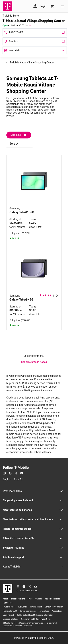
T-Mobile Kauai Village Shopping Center (31, 63)
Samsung (16, 135)
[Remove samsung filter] (20, 135)
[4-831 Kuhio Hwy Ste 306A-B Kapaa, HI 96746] (35, 41)
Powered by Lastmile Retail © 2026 (34, 638)
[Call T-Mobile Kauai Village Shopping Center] (35, 32)
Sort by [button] (19, 144)
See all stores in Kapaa (34, 362)
